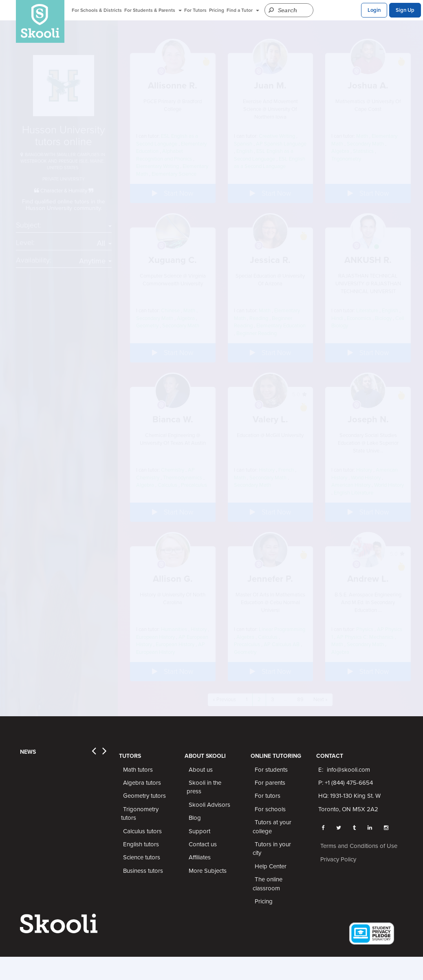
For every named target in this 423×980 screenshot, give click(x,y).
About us (201, 770)
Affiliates (200, 857)
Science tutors (142, 857)
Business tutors (143, 871)
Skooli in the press (204, 787)
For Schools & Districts (97, 10)
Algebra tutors (142, 783)
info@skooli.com (348, 770)
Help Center (271, 866)
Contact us (203, 844)
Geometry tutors (144, 796)
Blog (195, 818)
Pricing (217, 10)
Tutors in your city (272, 849)
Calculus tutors (142, 831)
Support (199, 831)
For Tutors (195, 10)
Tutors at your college (272, 827)
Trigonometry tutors (140, 813)
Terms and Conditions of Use (359, 846)
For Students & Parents (153, 10)
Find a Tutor (243, 10)
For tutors (268, 796)
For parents (270, 783)
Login (374, 10)
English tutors (141, 844)
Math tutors (138, 770)
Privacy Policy (338, 859)
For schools (270, 809)
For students (271, 770)
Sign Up (405, 10)
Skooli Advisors (209, 805)
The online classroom (268, 884)
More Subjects (208, 871)
